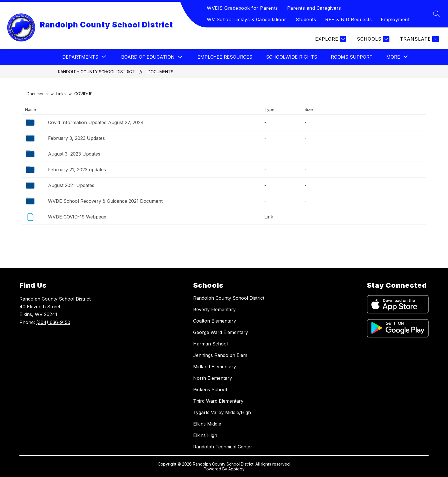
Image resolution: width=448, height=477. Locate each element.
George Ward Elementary (221, 332)
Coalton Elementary (215, 321)
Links (61, 94)
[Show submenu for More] (393, 57)
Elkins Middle (207, 424)
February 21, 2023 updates (77, 170)
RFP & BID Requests (348, 19)
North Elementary (213, 378)
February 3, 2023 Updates (76, 138)
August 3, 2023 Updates (74, 154)
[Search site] (437, 14)
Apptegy (236, 469)
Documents (161, 72)
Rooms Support (352, 57)
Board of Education (148, 57)
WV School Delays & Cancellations (247, 19)
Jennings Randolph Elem (220, 355)
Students (306, 19)
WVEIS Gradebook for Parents (242, 8)
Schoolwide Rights (292, 57)
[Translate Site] (419, 39)
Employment (395, 19)
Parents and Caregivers (314, 8)
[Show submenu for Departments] (80, 57)
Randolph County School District (96, 72)
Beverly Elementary (214, 309)
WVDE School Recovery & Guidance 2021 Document (105, 201)
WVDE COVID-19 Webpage (77, 217)
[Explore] (330, 39)
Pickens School (210, 389)
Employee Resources (225, 57)
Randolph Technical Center (223, 447)
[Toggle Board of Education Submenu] (180, 57)
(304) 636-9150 (53, 322)
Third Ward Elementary (218, 401)
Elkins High (205, 435)
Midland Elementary (215, 367)
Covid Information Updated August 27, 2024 (96, 122)
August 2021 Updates (71, 185)
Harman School (210, 344)
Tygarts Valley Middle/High (222, 412)
